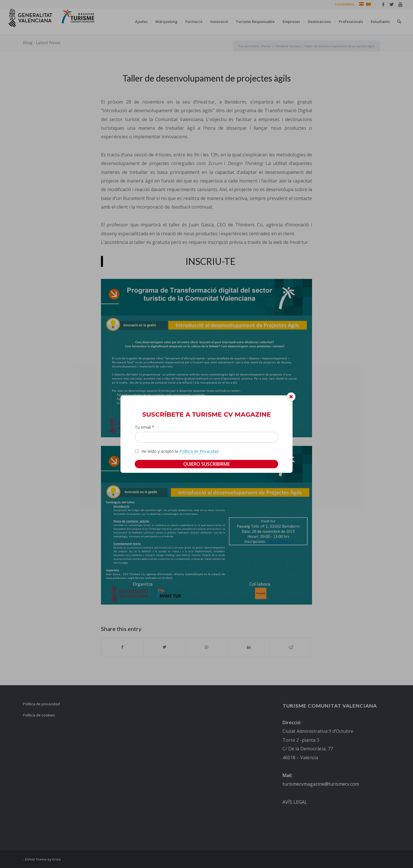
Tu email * (145, 427)
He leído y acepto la (180, 451)
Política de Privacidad (199, 451)
